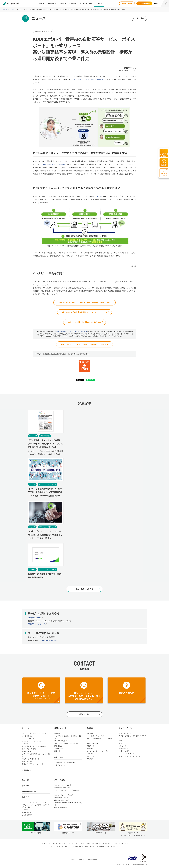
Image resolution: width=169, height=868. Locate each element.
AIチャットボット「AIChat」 (54, 164)
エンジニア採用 (60, 741)
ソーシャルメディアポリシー (61, 847)
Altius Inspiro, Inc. (60, 798)
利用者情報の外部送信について (107, 847)
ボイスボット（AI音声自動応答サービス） (89, 79)
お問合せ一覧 (144, 4)
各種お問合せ (27, 813)
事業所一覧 (90, 746)
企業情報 (73, 3)
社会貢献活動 (124, 749)
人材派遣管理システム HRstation (33, 747)
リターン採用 (59, 749)
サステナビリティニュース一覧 (130, 757)
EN (156, 3)
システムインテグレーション (32, 742)
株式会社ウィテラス (61, 788)
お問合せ (25, 798)
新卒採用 (57, 734)
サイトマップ (45, 844)
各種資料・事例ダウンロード (32, 765)
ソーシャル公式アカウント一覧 (97, 752)
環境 (120, 741)
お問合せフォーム (34, 618)
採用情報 (63, 3)
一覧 (139, 18)
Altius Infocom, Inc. (61, 801)
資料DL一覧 (127, 4)
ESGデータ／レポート (127, 754)
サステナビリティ (86, 3)
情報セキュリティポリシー (101, 844)
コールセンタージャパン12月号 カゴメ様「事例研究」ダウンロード (84, 303)
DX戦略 (89, 759)
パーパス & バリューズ (94, 736)
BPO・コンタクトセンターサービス (34, 734)
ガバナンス (123, 746)
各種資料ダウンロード (36, 624)
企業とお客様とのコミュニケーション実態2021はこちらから (84, 345)
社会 (120, 744)
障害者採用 (58, 746)
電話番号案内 (27, 752)
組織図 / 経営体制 (93, 744)
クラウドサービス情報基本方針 (84, 847)
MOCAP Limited (60, 808)
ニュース (99, 3)
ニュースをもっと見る (84, 589)
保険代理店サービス (29, 762)
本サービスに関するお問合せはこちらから (84, 322)
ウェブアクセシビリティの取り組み (78, 844)
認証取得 (90, 749)
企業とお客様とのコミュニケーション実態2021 (71, 332)
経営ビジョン (91, 757)
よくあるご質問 (27, 815)
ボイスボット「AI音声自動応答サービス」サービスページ (84, 313)
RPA (99, 196)
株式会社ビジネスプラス (63, 796)
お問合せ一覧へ (84, 715)
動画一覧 (90, 754)
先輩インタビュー (60, 766)
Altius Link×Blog (29, 792)
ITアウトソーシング (29, 739)
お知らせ (25, 786)
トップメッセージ (125, 734)
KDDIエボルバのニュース (43, 31)
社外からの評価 (124, 752)
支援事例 (51, 3)
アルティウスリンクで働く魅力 (65, 763)
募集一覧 (57, 752)
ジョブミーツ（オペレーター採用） (66, 744)
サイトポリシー (58, 844)
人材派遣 (25, 744)
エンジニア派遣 (27, 736)
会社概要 (90, 734)
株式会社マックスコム (62, 786)
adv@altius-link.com (49, 641)
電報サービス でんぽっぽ (31, 759)
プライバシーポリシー (121, 844)
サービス (41, 3)
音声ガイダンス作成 (29, 749)
